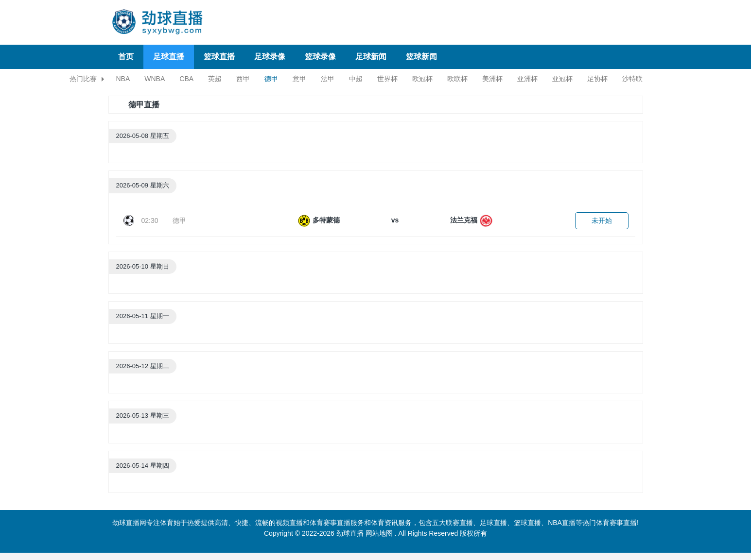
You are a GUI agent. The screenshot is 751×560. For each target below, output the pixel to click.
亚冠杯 (562, 79)
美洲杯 (492, 79)
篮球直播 (219, 57)
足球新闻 (371, 57)
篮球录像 (320, 57)
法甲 (328, 79)
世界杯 (387, 79)
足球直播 (169, 57)
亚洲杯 (527, 79)
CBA (186, 79)
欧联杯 (457, 79)
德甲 (271, 79)
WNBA (155, 79)
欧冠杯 (422, 79)
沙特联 (632, 79)
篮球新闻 (421, 57)
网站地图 (379, 533)
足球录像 (270, 57)
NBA (123, 79)
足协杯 (597, 79)
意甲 (299, 79)
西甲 (243, 79)
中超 (356, 79)
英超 (215, 79)
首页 (126, 57)
